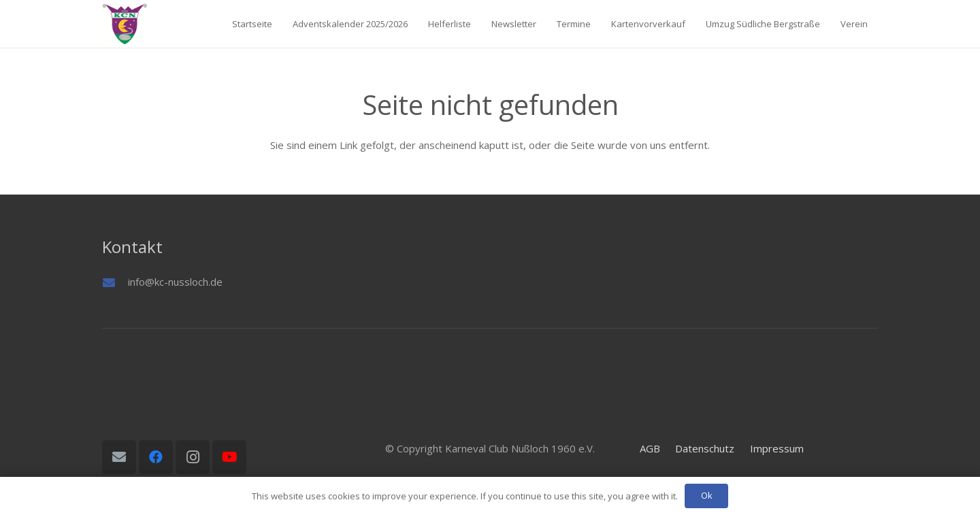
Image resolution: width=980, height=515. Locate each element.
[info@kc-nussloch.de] (115, 282)
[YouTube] (229, 457)
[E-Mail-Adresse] (119, 457)
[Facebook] (156, 457)
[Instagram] (193, 457)
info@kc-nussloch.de (175, 282)
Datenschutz (705, 448)
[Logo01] (125, 24)
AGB (650, 448)
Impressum (777, 448)
